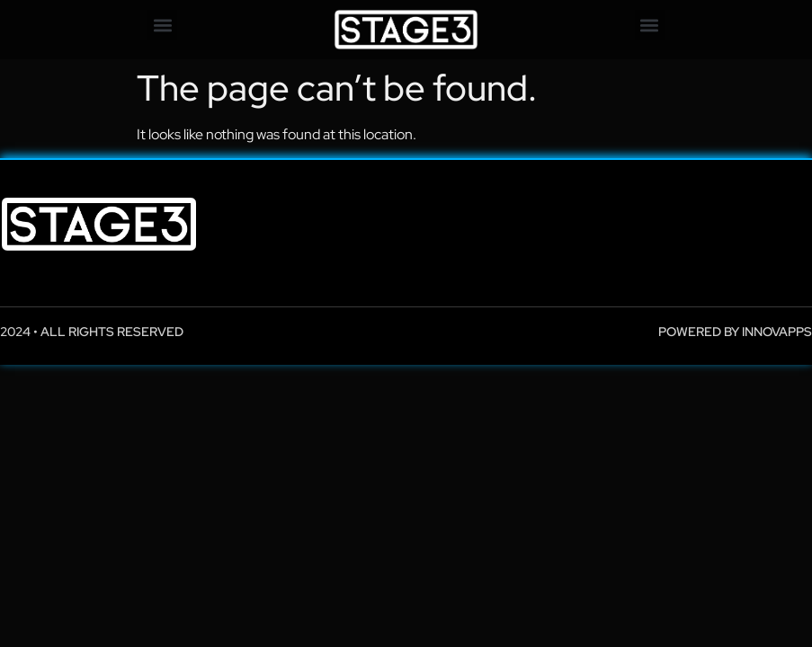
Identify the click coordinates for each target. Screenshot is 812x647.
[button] (162, 25)
